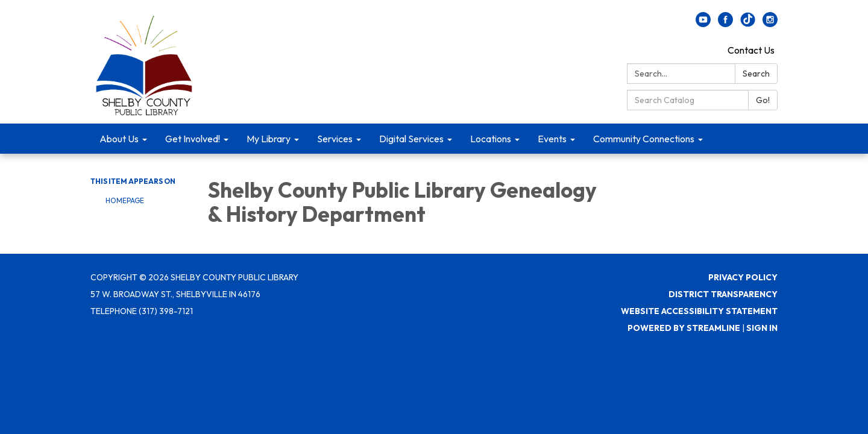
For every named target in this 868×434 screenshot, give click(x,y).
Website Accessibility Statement (699, 311)
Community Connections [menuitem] (644, 139)
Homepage (125, 200)
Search (756, 74)
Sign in (762, 328)
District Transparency (723, 294)
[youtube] (703, 24)
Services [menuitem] (335, 139)
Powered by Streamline (684, 328)
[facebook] (725, 24)
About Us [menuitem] (119, 139)
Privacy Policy (743, 277)
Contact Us (751, 50)
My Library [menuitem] (269, 139)
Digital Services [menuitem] (411, 139)
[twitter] (748, 24)
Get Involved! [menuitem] (193, 139)
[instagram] (770, 24)
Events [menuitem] (552, 139)
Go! (763, 100)
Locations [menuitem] (491, 139)
